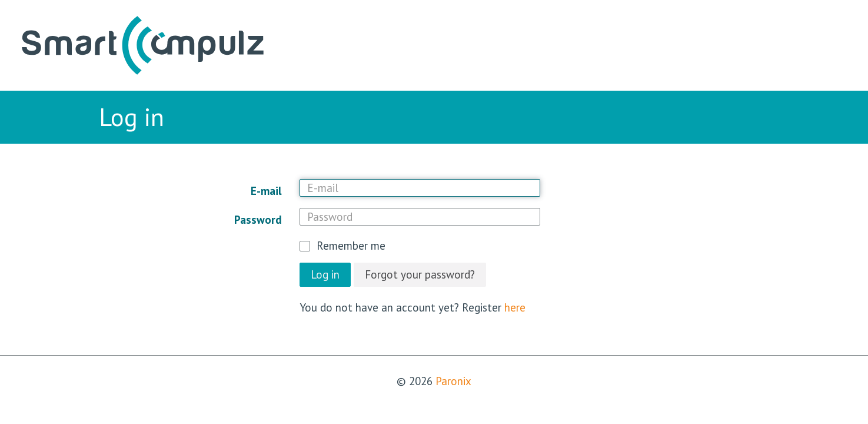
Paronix (453, 381)
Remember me (351, 246)
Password (258, 220)
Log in (325, 274)
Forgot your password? (420, 274)
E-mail (266, 191)
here (515, 307)
